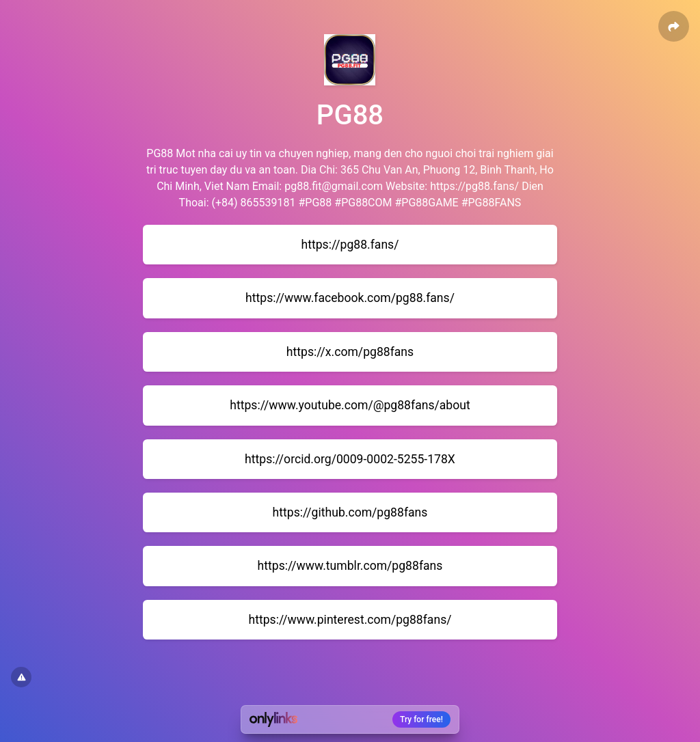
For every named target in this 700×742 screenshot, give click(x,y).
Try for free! (421, 719)
